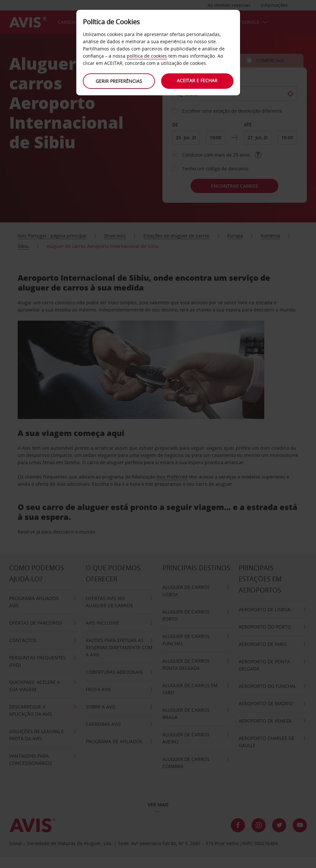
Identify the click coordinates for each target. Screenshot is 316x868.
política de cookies (147, 56)
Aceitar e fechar (197, 80)
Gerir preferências (119, 81)
